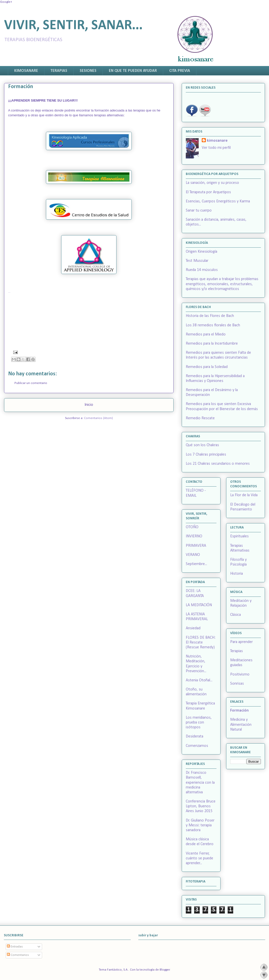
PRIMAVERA (196, 546)
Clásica (236, 615)
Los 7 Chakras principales (206, 455)
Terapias (237, 651)
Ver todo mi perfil (216, 148)
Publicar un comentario (31, 383)
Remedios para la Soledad (207, 367)
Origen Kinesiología (201, 252)
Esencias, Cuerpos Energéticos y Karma (218, 201)
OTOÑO (192, 527)
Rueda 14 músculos (202, 270)
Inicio (89, 405)
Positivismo (240, 674)
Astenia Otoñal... (199, 680)
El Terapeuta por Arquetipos (208, 192)
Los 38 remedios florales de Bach (213, 325)
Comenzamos (197, 746)
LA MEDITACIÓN (199, 605)
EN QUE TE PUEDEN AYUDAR (133, 71)
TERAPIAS (59, 71)
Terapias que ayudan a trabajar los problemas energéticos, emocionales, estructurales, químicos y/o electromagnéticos (222, 284)
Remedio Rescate (200, 418)
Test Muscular (197, 261)
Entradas (15, 947)
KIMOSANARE (26, 71)
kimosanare (217, 141)
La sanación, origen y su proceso (212, 183)
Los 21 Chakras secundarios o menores (218, 464)
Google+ (6, 2)
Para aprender (241, 642)
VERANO (193, 555)
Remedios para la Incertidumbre (212, 344)
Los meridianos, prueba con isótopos (199, 722)
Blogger (165, 970)
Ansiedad (193, 628)
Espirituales (239, 536)
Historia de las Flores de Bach (210, 316)
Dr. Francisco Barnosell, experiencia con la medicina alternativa (200, 783)
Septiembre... (196, 564)
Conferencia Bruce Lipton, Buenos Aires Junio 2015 (201, 806)
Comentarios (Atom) (98, 418)
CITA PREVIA (180, 71)
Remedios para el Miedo (206, 334)
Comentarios (18, 955)
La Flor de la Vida (244, 495)
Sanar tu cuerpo (199, 211)
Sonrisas (237, 684)
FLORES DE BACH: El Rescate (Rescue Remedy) (201, 642)
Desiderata (195, 736)
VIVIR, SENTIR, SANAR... (73, 26)
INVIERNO (194, 536)
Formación (239, 711)
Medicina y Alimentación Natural (241, 725)
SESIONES (88, 71)
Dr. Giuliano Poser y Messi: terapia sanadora (200, 825)
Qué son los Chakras (202, 445)
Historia (237, 574)
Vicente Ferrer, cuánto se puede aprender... (199, 858)
